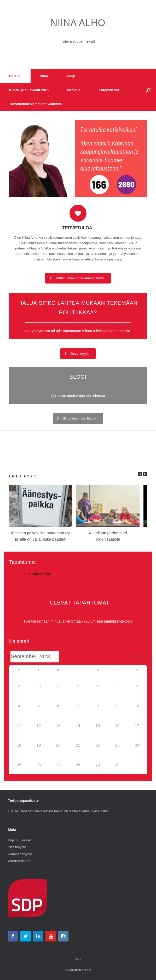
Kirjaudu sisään (19, 840)
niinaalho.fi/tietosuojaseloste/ (86, 811)
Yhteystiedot (109, 90)
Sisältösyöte (17, 847)
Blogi (71, 76)
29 (98, 765)
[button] (148, 90)
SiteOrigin (74, 970)
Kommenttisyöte (20, 854)
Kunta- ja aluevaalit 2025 (29, 90)
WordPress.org (19, 861)
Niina (44, 76)
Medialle (74, 90)
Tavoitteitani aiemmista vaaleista (35, 104)
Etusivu (15, 76)
